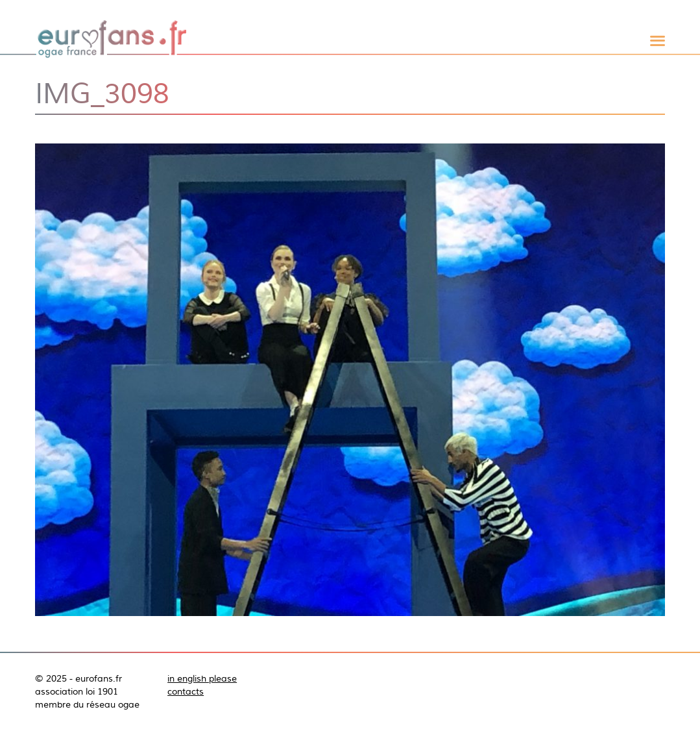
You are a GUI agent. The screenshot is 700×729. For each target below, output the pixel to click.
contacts (186, 691)
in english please (202, 678)
